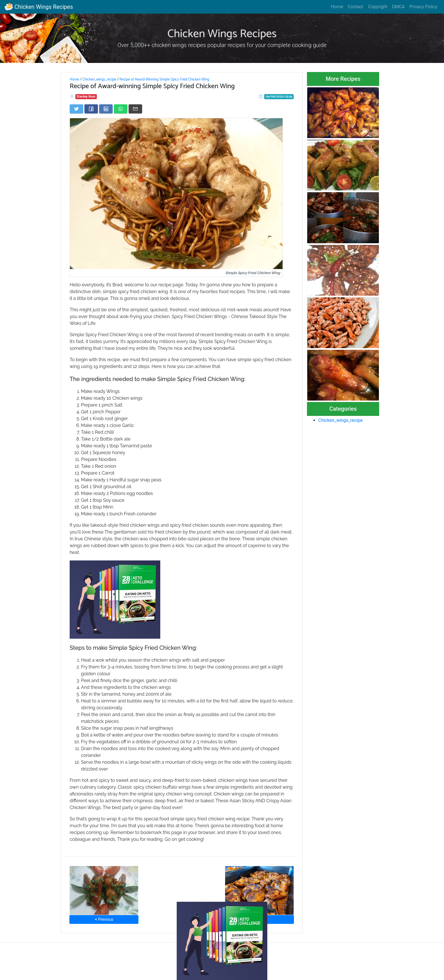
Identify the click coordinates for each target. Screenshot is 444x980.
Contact (356, 7)
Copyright (378, 7)
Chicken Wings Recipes (39, 7)
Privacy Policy (423, 7)
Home (337, 7)
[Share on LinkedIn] (106, 109)
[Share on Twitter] (76, 109)
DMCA (398, 7)
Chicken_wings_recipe (99, 79)
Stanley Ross (86, 97)
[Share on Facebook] (91, 109)
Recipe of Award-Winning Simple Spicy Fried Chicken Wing (164, 79)
